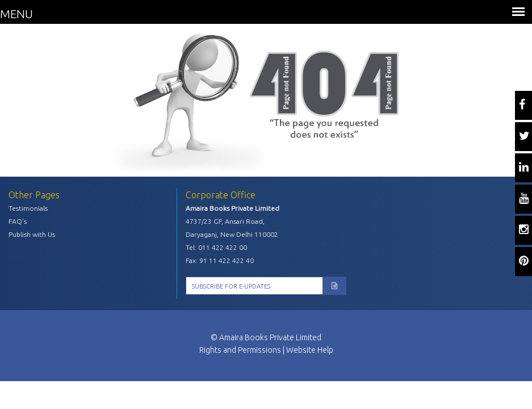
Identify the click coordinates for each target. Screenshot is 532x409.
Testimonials (28, 208)
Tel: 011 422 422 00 (216, 247)
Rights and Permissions (240, 350)
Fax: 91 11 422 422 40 (220, 260)
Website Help (310, 350)
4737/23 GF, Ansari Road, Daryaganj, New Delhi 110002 (232, 228)
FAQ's (18, 221)
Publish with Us (32, 234)
